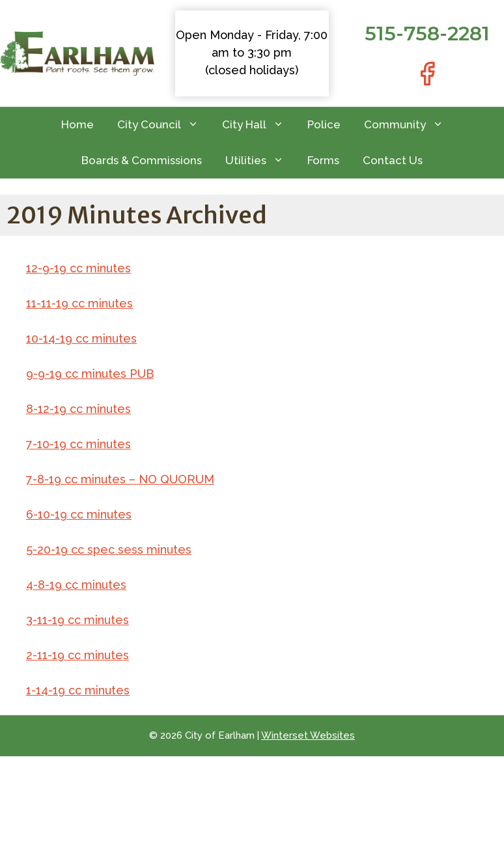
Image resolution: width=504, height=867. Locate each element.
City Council (164, 125)
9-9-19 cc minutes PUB (90, 374)
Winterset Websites (308, 735)
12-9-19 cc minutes (78, 268)
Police (324, 124)
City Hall (259, 125)
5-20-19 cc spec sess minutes (109, 549)
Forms (323, 160)
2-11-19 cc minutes (77, 655)
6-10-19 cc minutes (79, 514)
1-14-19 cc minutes (78, 690)
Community (410, 125)
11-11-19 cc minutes (79, 303)
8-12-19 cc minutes (78, 409)
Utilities (260, 161)
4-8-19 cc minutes (76, 585)
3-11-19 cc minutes (77, 620)
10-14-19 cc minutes (81, 338)
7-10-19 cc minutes (78, 444)
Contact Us (393, 160)
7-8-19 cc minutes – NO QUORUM (120, 479)
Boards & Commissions (142, 160)
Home (77, 124)
